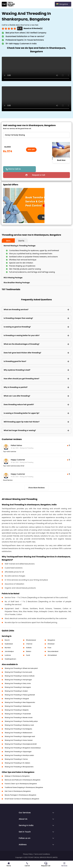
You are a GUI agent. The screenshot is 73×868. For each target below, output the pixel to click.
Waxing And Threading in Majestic (17, 710)
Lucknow (8, 655)
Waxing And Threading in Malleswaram (19, 733)
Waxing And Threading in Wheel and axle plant (21, 668)
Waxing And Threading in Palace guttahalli (20, 695)
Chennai (29, 644)
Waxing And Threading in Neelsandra (18, 706)
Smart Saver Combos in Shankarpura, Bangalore (22, 799)
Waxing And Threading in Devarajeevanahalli (21, 744)
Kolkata (29, 648)
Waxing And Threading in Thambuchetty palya (21, 721)
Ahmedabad (52, 655)
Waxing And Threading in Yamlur (16, 759)
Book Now (61, 160)
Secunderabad (53, 651)
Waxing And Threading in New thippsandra (20, 702)
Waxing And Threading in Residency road (19, 725)
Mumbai (8, 648)
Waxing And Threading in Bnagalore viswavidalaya (23, 748)
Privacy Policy (28, 854)
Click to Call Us (14, 169)
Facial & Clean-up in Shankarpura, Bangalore (21, 784)
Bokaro (29, 651)
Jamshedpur (9, 651)
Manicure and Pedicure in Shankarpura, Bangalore (23, 780)
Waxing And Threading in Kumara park (18, 672)
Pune (49, 648)
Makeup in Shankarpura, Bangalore (17, 776)
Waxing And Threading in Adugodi (17, 699)
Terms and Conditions (42, 854)
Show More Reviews (37, 488)
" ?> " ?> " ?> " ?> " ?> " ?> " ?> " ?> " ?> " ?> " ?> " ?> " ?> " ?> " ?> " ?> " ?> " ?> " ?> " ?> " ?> (36, 135)
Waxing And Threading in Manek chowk (19, 717)
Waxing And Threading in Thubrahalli (18, 714)
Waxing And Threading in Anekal (16, 691)
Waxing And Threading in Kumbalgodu (18, 729)
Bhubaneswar (31, 640)
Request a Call (39, 175)
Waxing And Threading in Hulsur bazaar (19, 740)
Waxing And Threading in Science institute (20, 676)
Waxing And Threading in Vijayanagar (18, 752)
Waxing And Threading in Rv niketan (17, 763)
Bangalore (51, 640)
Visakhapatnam (10, 659)
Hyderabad (9, 644)
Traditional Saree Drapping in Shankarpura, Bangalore (24, 787)
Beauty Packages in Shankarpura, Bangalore (20, 795)
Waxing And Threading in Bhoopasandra (19, 767)
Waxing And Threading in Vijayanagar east (20, 736)
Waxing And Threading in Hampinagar (18, 680)
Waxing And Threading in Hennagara (18, 687)
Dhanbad (51, 644)
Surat (28, 655)
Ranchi (7, 640)
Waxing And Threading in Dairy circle (18, 683)
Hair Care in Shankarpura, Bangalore (18, 791)
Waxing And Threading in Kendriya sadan (19, 755)
